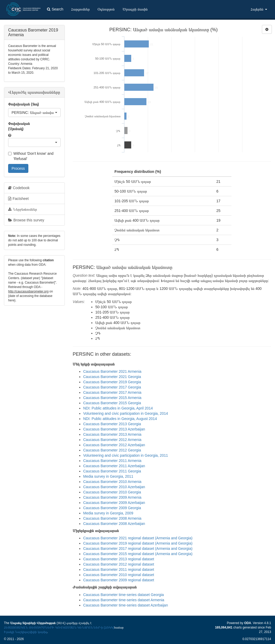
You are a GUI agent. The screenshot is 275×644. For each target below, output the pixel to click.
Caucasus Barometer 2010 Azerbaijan (114, 487)
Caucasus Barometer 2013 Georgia (112, 424)
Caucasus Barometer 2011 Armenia (112, 461)
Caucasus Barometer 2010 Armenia (112, 482)
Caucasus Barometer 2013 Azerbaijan (114, 429)
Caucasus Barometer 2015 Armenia (112, 398)
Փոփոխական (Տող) (23, 104)
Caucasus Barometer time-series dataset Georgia (123, 595)
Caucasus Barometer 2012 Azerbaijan (114, 445)
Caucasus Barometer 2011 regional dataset (119, 570)
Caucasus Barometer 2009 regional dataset (119, 580)
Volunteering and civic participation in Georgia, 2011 (126, 455)
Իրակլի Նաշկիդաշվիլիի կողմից (26, 632)
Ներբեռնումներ (23, 209)
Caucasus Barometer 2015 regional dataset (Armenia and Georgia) (138, 554)
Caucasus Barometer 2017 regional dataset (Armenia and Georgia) (138, 549)
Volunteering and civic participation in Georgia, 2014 (126, 413)
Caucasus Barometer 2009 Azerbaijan (114, 503)
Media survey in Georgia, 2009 (108, 513)
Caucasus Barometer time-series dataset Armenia (124, 600)
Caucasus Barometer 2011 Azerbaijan (114, 466)
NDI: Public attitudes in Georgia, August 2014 (120, 419)
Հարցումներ (80, 9)
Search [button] (55, 9)
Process (18, 168)
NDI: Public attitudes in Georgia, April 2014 (118, 408)
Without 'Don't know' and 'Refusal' (31, 156)
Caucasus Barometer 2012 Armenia (112, 440)
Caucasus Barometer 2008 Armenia (112, 518)
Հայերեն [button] (259, 9)
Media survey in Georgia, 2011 (108, 476)
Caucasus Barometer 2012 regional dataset (119, 564)
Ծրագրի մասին (135, 9)
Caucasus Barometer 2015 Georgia (112, 403)
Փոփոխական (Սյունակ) (19, 126)
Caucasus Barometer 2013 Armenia (112, 434)
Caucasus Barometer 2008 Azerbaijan (114, 524)
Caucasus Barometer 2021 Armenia (112, 371)
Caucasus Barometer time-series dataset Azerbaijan (126, 605)
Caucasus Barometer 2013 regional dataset (119, 559)
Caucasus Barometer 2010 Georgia (112, 492)
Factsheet (18, 199)
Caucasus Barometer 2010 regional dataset (119, 575)
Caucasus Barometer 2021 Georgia (112, 377)
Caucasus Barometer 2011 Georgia (112, 471)
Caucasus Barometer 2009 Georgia (112, 508)
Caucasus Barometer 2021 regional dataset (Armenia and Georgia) (138, 538)
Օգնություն (106, 9)
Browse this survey (26, 220)
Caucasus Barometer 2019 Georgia (112, 382)
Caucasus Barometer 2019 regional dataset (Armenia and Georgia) (138, 543)
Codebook (19, 188)
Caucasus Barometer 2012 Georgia (112, 450)
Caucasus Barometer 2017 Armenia (112, 392)
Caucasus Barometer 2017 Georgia (112, 387)
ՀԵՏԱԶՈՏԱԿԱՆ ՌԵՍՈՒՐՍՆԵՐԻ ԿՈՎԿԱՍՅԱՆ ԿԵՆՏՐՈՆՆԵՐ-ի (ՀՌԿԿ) (59, 627)
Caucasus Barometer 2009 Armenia (112, 497)
